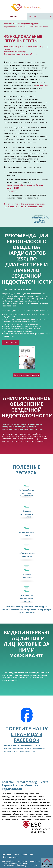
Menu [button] (13, 16)
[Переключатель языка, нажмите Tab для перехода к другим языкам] (40, 16)
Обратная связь (10, 857)
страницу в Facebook (27, 737)
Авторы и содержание (39, 866)
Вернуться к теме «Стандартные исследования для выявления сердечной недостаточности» (25, 205)
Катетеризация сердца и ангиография (36, 219)
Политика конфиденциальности (16, 863)
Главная (8, 24)
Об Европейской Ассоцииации (15, 866)
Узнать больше (11, 342)
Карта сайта (27, 855)
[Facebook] (27, 717)
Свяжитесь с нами (10, 855)
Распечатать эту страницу (15, 52)
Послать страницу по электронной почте (21, 54)
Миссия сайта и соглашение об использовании (21, 861)
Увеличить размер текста (15, 47)
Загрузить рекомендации (26, 375)
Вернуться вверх (47, 865)
